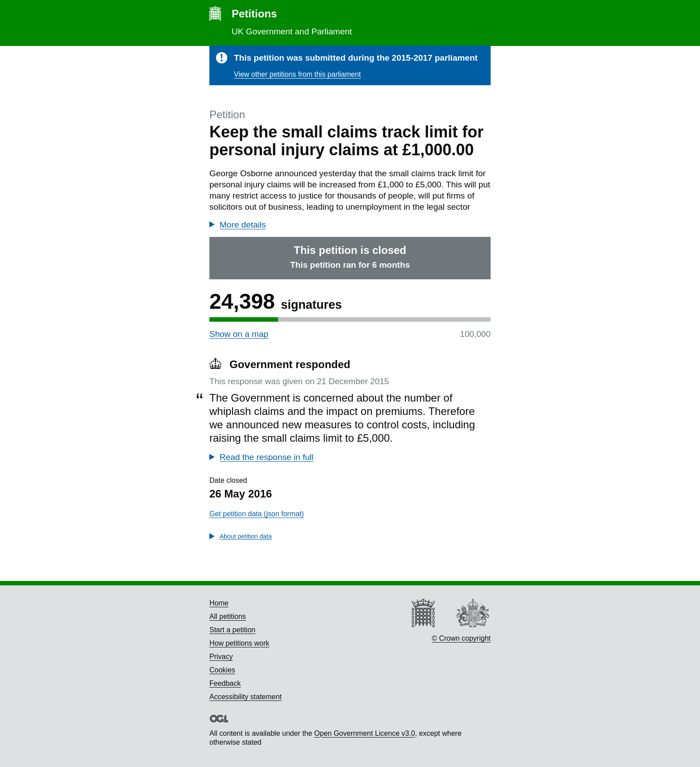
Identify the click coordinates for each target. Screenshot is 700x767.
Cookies (222, 670)
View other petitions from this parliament (297, 74)
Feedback (225, 683)
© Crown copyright (461, 638)
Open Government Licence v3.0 (365, 733)
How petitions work (239, 643)
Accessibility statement (246, 697)
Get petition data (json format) (257, 514)
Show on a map (239, 334)
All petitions (228, 616)
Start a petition (232, 630)
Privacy (221, 657)
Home (219, 603)
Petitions (254, 14)
